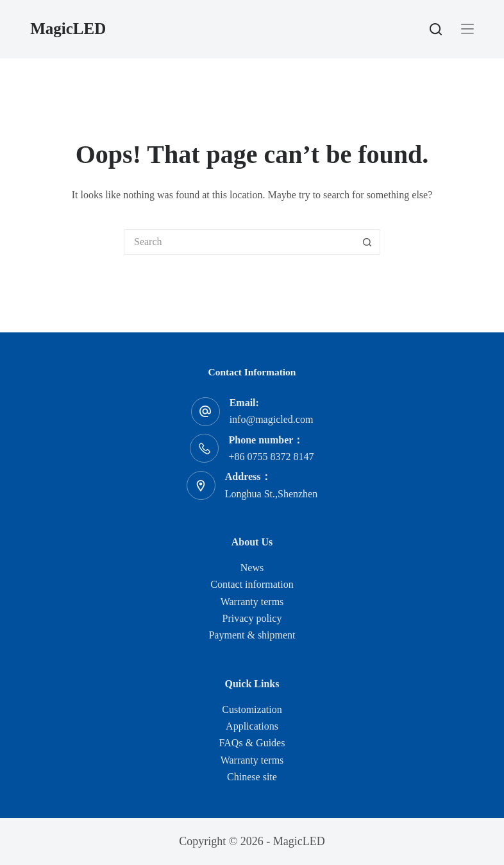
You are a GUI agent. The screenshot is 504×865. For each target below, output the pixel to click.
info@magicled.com (272, 419)
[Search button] (367, 242)
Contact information (252, 584)
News (252, 568)
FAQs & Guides (252, 743)
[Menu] (467, 29)
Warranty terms (252, 602)
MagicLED (68, 29)
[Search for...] (239, 242)
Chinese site (252, 777)
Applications (252, 726)
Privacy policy (252, 618)
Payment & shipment (252, 635)
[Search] (436, 29)
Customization (252, 709)
